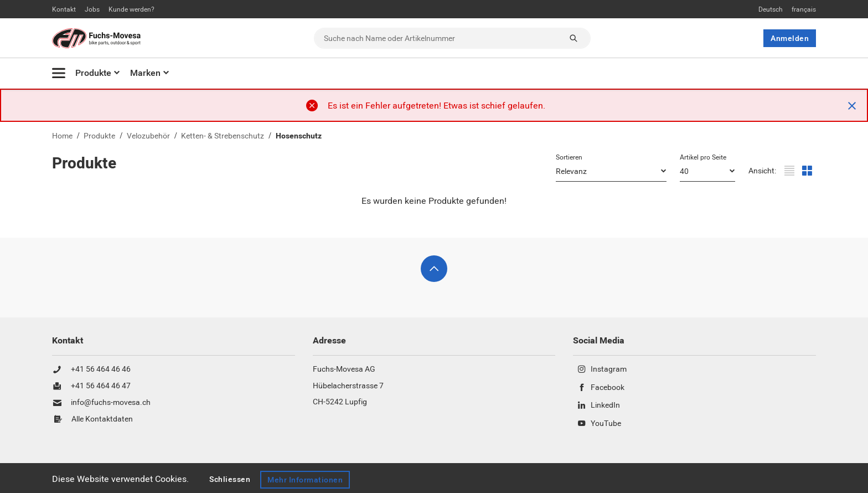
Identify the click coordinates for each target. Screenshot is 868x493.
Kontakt (64, 9)
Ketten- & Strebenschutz (223, 136)
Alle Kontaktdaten (102, 419)
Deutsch (771, 9)
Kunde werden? (131, 9)
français (804, 9)
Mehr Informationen (307, 480)
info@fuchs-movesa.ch (111, 403)
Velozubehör (148, 136)
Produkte (93, 73)
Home (62, 136)
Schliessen (230, 480)
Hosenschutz (299, 136)
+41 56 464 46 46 (101, 369)
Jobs (92, 9)
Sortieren (569, 157)
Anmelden (790, 38)
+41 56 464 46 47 (101, 386)
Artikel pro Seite (703, 157)
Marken (145, 73)
